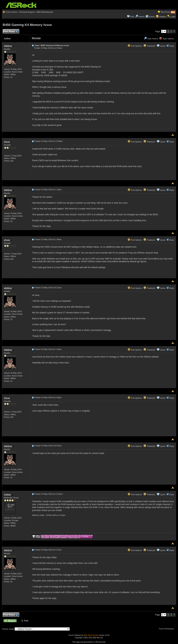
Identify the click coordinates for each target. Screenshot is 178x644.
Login (173, 17)
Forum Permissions (167, 629)
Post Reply (10, 32)
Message (36, 38)
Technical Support (27, 12)
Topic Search (151, 39)
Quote (163, 46)
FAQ (132, 17)
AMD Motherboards (45, 12)
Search (142, 17)
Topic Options (167, 39)
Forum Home (11, 12)
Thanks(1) (149, 142)
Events (150, 17)
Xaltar (8, 495)
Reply (172, 46)
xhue (8, 142)
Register (163, 17)
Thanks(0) (149, 46)
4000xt (9, 46)
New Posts (165, 12)
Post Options (135, 46)
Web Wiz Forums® (91, 635)
